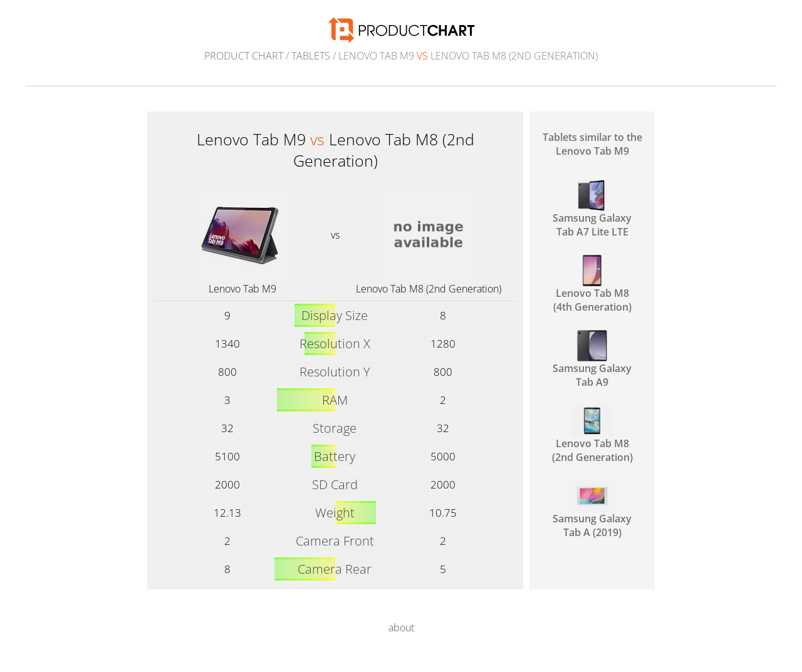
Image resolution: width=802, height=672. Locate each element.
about (401, 628)
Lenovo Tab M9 (242, 289)
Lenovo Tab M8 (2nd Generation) (429, 289)
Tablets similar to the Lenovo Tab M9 (592, 144)
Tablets (311, 56)
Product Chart (244, 56)
